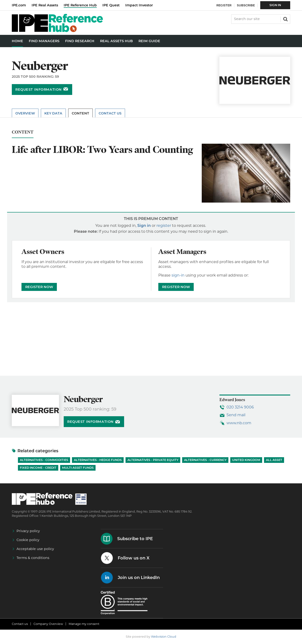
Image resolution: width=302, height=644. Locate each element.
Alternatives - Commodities (44, 460)
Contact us (20, 624)
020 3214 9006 (240, 407)
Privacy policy (28, 531)
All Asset (274, 460)
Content (80, 113)
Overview (25, 113)
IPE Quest (111, 5)
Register (224, 5)
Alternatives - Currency (205, 460)
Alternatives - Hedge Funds (98, 460)
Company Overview (48, 624)
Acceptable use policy (35, 549)
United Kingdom (246, 460)
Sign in (144, 226)
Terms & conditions (33, 558)
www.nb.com (239, 423)
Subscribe (246, 5)
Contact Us (110, 113)
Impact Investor (139, 5)
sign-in (178, 275)
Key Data (53, 113)
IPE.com (19, 5)
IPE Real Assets (45, 5)
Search (285, 19)
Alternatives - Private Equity (153, 460)
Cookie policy (28, 540)
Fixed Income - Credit (38, 468)
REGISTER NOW (39, 287)
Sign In (275, 5)
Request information (39, 90)
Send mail (236, 415)
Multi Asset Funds (78, 468)
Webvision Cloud (164, 637)
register (164, 226)
